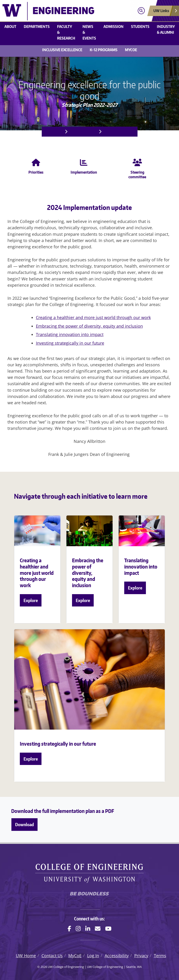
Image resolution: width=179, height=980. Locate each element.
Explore (31, 600)
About (10, 27)
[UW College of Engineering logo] (68, 11)
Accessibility (117, 956)
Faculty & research (66, 32)
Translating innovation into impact (70, 334)
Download (24, 824)
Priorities (36, 165)
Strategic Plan (83, 131)
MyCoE (131, 50)
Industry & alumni (166, 29)
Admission (114, 27)
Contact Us (52, 956)
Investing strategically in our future (70, 343)
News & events (89, 32)
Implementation (119, 131)
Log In (93, 956)
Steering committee (137, 168)
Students (140, 27)
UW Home (26, 956)
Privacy (141, 956)
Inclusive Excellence (62, 50)
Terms (160, 956)
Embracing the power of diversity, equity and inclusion (89, 326)
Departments (37, 27)
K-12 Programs (104, 50)
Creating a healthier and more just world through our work (93, 317)
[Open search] (141, 11)
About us (53, 131)
